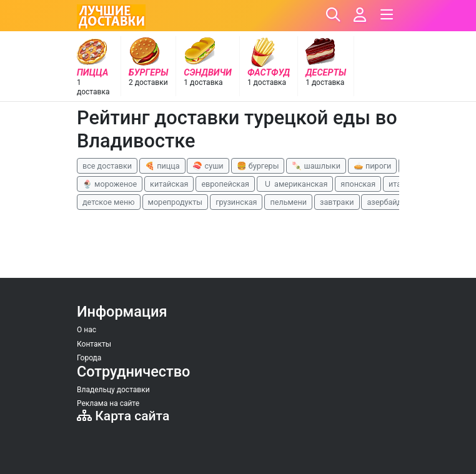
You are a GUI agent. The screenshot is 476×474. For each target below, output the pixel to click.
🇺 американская (295, 184)
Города (89, 358)
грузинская (236, 202)
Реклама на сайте (108, 403)
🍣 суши (208, 166)
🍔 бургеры (258, 166)
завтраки (337, 202)
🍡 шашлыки (316, 166)
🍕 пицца (162, 166)
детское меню (109, 202)
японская (358, 184)
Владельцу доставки (113, 390)
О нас (87, 330)
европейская (225, 184)
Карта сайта (123, 416)
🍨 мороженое (110, 184)
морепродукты (176, 202)
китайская (169, 184)
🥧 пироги (372, 166)
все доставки (107, 166)
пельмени (288, 202)
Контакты (94, 344)
